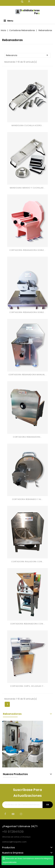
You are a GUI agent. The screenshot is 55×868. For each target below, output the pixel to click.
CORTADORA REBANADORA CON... (28, 624)
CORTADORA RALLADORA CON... (27, 562)
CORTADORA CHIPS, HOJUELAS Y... (27, 686)
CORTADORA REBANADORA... (27, 437)
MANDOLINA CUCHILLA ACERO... (27, 125)
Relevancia (27, 55)
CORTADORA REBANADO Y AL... (28, 499)
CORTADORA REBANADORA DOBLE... (27, 250)
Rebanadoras (12, 714)
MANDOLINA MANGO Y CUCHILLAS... (28, 188)
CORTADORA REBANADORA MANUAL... (28, 375)
